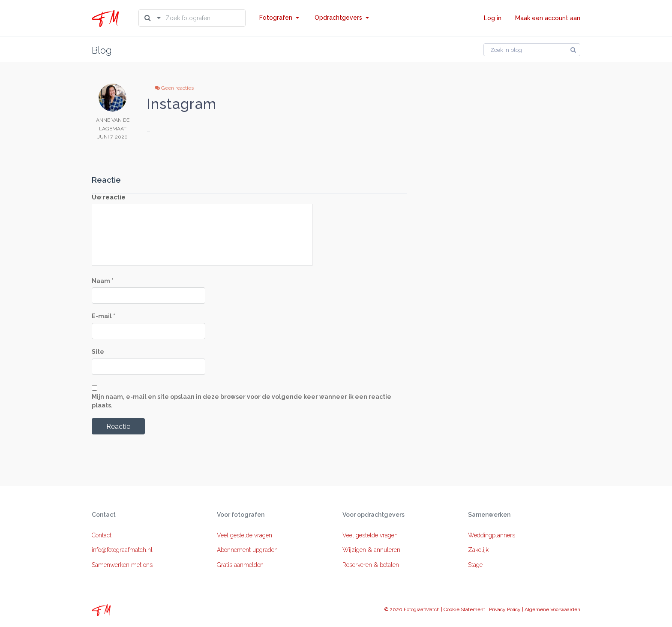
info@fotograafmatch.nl (122, 550)
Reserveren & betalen (371, 565)
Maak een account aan (548, 18)
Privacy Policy (505, 609)
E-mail (103, 316)
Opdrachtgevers (342, 18)
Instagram (182, 104)
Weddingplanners (492, 535)
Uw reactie (109, 197)
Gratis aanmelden (240, 565)
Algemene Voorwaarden (552, 609)
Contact (102, 535)
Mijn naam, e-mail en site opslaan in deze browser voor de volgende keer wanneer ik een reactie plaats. (241, 401)
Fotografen (279, 18)
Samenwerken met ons (122, 565)
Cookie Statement (464, 609)
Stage (475, 565)
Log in (493, 18)
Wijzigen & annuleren (371, 550)
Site (98, 352)
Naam (103, 281)
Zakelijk (478, 550)
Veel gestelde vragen (244, 535)
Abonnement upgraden (247, 550)
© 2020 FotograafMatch (412, 609)
